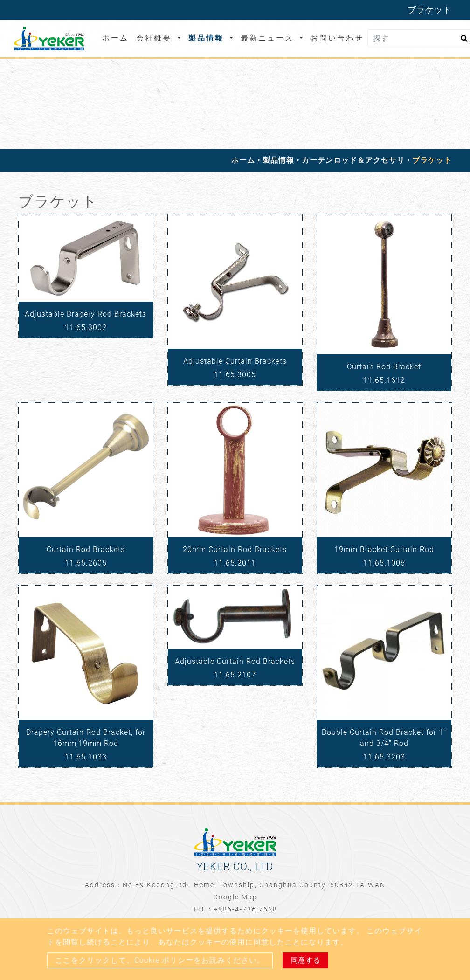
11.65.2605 (86, 563)
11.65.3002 (86, 328)
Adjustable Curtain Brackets (235, 361)
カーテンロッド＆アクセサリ (353, 160)
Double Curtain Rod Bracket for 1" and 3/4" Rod (384, 738)
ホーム (117, 37)
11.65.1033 (86, 757)
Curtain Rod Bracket (384, 367)
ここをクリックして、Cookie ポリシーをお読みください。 (160, 960)
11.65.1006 (384, 563)
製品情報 (278, 160)
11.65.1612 (384, 380)
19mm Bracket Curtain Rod (384, 549)
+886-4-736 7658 (245, 909)
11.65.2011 (235, 563)
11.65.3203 (384, 757)
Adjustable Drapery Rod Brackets (86, 314)
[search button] (463, 41)
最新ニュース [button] (269, 38)
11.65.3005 (235, 375)
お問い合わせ (337, 38)
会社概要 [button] (156, 38)
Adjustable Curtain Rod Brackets (235, 661)
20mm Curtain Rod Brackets (235, 549)
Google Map (235, 897)
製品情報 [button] (208, 38)
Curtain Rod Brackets (86, 549)
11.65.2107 (235, 675)
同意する (305, 960)
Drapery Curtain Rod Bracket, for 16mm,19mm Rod (86, 738)
